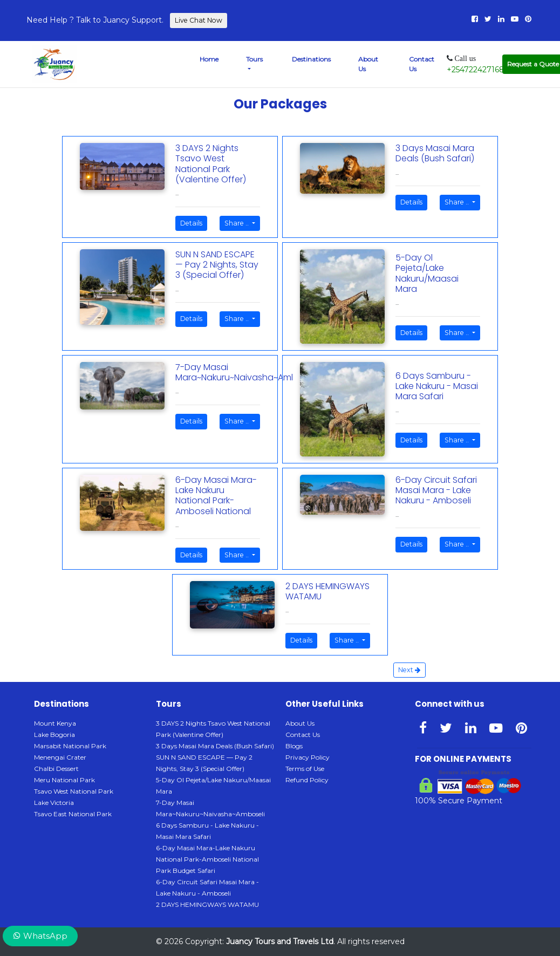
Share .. (237, 223)
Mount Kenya (55, 723)
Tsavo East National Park (73, 814)
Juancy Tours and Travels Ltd (280, 941)
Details (191, 223)
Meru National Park (64, 780)
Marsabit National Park (70, 746)
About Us (368, 64)
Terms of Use (305, 769)
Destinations (311, 59)
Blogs (294, 746)
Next (409, 670)
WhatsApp (40, 936)
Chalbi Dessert (56, 769)
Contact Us (422, 64)
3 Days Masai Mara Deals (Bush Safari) (215, 746)
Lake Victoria (54, 803)
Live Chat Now (199, 20)
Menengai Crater (60, 757)
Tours (254, 59)
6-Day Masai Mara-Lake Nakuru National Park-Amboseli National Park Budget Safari (207, 859)
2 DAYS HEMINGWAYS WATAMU (207, 904)
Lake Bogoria (54, 735)
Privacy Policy (308, 757)
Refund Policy (307, 780)
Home (209, 59)
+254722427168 (476, 70)
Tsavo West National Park (74, 791)
